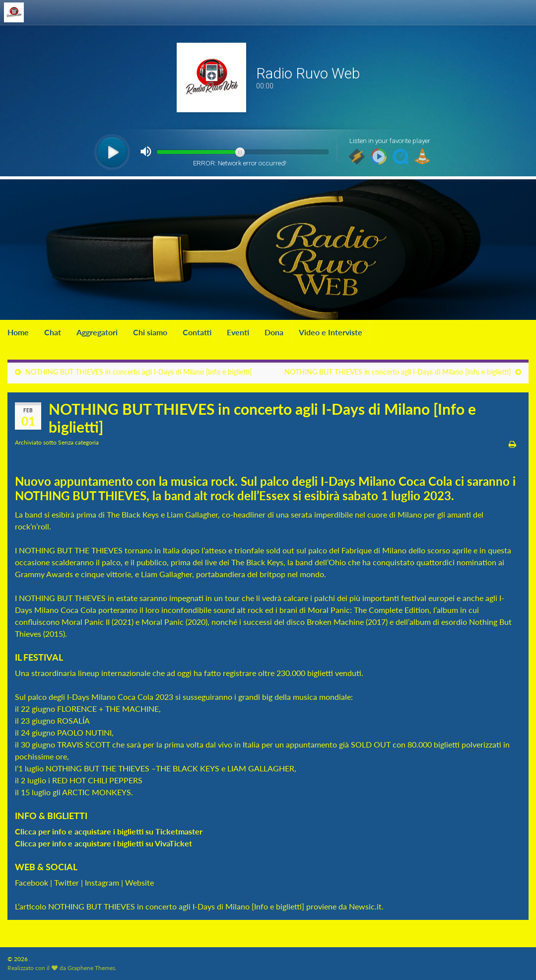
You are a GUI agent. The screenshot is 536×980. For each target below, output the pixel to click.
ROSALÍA (73, 720)
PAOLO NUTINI (84, 732)
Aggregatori (97, 332)
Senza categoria (78, 442)
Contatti (197, 332)
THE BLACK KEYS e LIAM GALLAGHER (225, 768)
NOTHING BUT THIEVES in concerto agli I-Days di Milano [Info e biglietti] (138, 372)
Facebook (32, 882)
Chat (53, 332)
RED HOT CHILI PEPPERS (97, 780)
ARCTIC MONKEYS (97, 792)
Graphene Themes (91, 968)
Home (18, 332)
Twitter (67, 882)
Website (139, 882)
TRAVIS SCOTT (83, 744)
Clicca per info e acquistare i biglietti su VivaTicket (103, 843)
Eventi (238, 332)
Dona (274, 332)
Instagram (102, 882)
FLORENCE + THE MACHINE (108, 709)
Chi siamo (150, 332)
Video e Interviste (331, 332)
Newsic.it (365, 906)
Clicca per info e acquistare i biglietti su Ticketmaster (110, 831)
